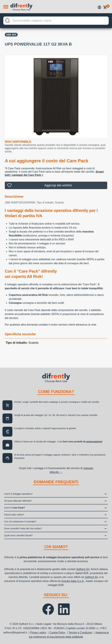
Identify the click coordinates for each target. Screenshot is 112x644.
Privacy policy (38, 633)
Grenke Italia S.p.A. (73, 581)
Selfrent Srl (83, 569)
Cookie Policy (57, 633)
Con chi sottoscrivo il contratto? (20, 522)
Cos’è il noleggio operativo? (18, 494)
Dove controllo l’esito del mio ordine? (23, 528)
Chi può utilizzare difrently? (18, 501)
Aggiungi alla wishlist (58, 185)
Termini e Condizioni (80, 633)
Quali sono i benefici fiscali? (18, 535)
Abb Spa (11, 35)
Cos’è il (15, 508)
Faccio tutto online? (14, 515)
